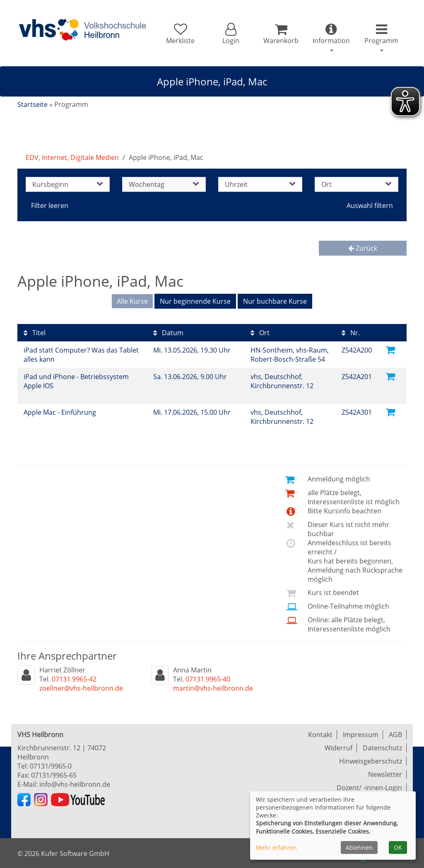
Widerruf (338, 748)
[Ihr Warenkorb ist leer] (281, 34)
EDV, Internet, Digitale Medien (72, 157)
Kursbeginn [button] (68, 184)
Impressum (361, 735)
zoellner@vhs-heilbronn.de (81, 688)
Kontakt (320, 735)
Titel (35, 333)
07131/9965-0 (51, 766)
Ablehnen (359, 847)
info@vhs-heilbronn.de (75, 784)
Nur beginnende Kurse (195, 301)
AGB (395, 735)
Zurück (363, 248)
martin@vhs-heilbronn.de (213, 688)
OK (398, 847)
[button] (230, 34)
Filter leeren (50, 206)
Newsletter (385, 774)
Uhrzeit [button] (260, 184)
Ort (260, 333)
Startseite (33, 104)
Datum (168, 333)
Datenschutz (382, 748)
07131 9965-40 (208, 679)
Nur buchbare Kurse (275, 301)
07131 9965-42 (74, 679)
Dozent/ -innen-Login (369, 788)
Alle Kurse (132, 301)
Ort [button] (357, 184)
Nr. (351, 333)
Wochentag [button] (164, 184)
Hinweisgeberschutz (371, 761)
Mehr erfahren (276, 847)
